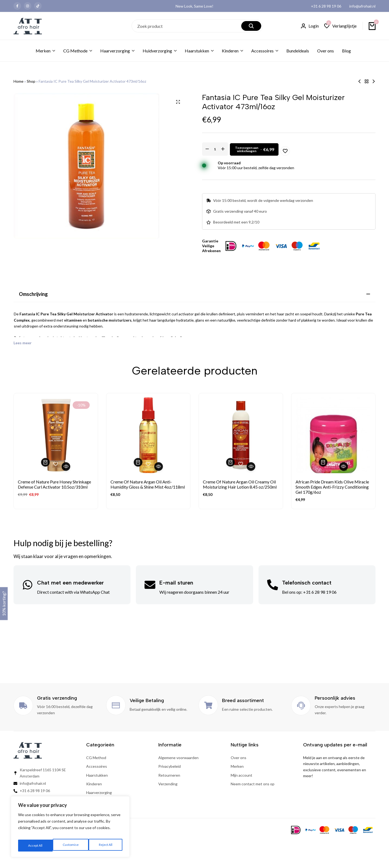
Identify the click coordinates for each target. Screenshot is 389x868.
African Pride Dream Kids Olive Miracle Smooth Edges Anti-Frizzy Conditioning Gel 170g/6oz (332, 487)
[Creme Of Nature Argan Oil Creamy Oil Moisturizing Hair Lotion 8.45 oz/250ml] (241, 435)
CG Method (96, 758)
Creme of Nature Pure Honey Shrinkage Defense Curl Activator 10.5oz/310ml (54, 484)
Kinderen (230, 51)
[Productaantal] (226, 149)
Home (19, 81)
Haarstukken (197, 51)
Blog (346, 51)
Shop (31, 81)
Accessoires (262, 51)
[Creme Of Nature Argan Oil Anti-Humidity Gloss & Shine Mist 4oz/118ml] (148, 435)
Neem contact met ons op (253, 784)
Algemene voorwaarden (178, 758)
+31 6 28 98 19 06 (326, 6)
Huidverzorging (157, 51)
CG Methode (75, 51)
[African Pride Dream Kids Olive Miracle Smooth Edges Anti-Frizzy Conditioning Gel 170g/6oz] (333, 435)
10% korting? (4, 604)
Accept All (106, 845)
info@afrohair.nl (362, 6)
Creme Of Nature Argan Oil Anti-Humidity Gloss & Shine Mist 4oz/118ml (148, 484)
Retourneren (169, 775)
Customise (35, 845)
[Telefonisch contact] (273, 585)
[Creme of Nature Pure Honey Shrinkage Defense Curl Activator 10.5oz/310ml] (56, 435)
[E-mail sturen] (150, 585)
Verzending (168, 784)
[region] (70, 829)
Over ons (326, 51)
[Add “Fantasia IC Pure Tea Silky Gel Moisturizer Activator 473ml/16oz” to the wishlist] (346, 149)
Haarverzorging (115, 51)
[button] (340, 26)
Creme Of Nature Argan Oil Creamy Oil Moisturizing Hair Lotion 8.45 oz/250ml (240, 484)
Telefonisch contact (307, 583)
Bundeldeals (298, 51)
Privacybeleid (170, 766)
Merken (43, 51)
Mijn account (242, 775)
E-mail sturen (176, 583)
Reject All (71, 845)
